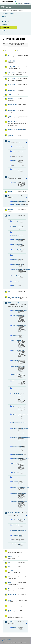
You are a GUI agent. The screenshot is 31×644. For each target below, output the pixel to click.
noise (10, 588)
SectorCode (15, 473)
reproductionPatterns (15, 264)
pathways (15, 255)
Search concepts (21, 51)
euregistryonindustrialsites (13, 129)
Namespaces (5, 33)
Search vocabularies (9, 51)
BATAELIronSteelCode (15, 351)
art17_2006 (11, 73)
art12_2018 (11, 67)
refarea (14, 160)
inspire (10, 551)
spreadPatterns (15, 281)
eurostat (10, 135)
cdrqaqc (14, 226)
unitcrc (14, 169)
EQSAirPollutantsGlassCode (15, 406)
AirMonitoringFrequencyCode (15, 310)
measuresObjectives (15, 250)
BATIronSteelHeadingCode (15, 381)
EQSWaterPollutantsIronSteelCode (15, 437)
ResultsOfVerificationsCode (15, 530)
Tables (4, 19)
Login (19, 4)
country (14, 628)
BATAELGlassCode (15, 341)
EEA (9, 1)
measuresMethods (15, 245)
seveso (10, 600)
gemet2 (10, 192)
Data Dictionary (14, 10)
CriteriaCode (15, 393)
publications (12, 594)
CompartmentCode (15, 388)
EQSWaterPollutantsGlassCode (15, 428)
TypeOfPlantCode (15, 535)
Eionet (8, 10)
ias (9, 215)
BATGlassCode (15, 361)
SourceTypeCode (15, 477)
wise (9, 616)
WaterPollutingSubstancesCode (15, 544)
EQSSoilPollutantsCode (15, 422)
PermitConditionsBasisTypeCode (15, 459)
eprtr (9, 116)
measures (15, 235)
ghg (9, 196)
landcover (11, 557)
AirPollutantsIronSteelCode (15, 326)
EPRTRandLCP (13, 122)
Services (4, 30)
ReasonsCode (15, 464)
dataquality (11, 110)
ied (9, 291)
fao (9, 141)
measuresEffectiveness (15, 239)
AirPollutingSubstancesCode (15, 520)
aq (9, 55)
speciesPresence (15, 276)
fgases (10, 177)
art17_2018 (11, 84)
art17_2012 (11, 79)
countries (15, 183)
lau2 (9, 567)
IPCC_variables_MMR (15, 205)
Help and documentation (8, 13)
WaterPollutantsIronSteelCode (15, 502)
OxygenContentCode (15, 454)
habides (10, 209)
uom (9, 610)
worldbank (11, 622)
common (11, 99)
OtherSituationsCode (15, 446)
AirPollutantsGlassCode (15, 316)
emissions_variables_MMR (15, 201)
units (14, 285)
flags (14, 151)
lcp (9, 577)
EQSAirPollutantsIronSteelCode (15, 414)
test (9, 606)
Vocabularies (6, 27)
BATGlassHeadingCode (15, 367)
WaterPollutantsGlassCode (15, 494)
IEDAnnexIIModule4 (13, 512)
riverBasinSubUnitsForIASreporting (15, 270)
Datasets (4, 16)
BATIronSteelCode (15, 375)
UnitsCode (15, 481)
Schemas (4, 25)
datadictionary (12, 104)
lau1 (9, 563)
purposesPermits (15, 259)
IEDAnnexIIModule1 (13, 297)
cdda (9, 94)
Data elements (6, 22)
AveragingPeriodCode (15, 335)
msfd (9, 583)
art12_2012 (11, 61)
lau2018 (10, 571)
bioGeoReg (15, 221)
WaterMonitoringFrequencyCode (15, 487)
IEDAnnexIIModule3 (13, 303)
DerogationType (15, 525)
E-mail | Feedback (7, 639)
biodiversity (12, 90)
